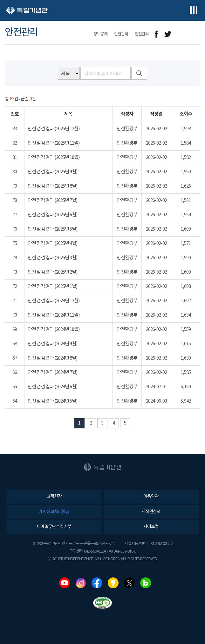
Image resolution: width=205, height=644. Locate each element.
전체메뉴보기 (193, 10)
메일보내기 (182, 34)
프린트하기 (196, 34)
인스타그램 (81, 583)
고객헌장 (54, 497)
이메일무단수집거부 (54, 527)
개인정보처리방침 (54, 512)
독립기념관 (27, 10)
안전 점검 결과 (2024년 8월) (52, 358)
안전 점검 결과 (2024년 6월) (52, 387)
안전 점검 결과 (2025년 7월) (52, 200)
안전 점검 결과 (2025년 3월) (52, 258)
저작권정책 (151, 512)
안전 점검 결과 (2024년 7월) (52, 372)
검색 (139, 73)
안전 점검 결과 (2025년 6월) (52, 215)
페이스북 (97, 583)
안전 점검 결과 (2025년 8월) (52, 186)
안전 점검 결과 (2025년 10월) (54, 157)
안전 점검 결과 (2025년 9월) (52, 172)
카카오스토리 (113, 583)
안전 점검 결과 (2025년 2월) (52, 272)
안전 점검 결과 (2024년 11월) (54, 315)
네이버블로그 (146, 583)
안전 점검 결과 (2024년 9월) (52, 344)
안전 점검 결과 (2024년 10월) (54, 329)
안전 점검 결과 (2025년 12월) (54, 129)
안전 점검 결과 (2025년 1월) (52, 286)
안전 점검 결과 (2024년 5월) (52, 401)
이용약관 (151, 497)
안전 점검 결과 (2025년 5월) (52, 229)
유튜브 (65, 583)
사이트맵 (151, 527)
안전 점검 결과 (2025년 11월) (54, 143)
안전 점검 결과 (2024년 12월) (54, 301)
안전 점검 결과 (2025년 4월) (52, 243)
